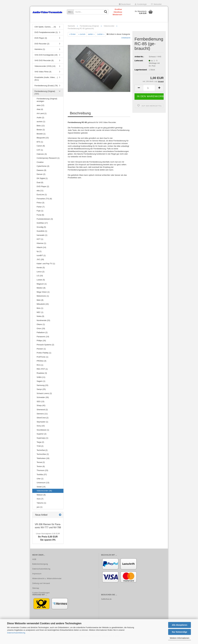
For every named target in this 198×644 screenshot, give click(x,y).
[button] (125, 4)
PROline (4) (41, 365)
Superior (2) (42, 438)
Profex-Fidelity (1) (44, 357)
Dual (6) (40, 187)
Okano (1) (41, 329)
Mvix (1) (40, 313)
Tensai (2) (41, 467)
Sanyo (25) (41, 394)
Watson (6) (41, 499)
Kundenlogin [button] (141, 4)
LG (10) (40, 280)
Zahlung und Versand (41, 588)
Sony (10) (41, 430)
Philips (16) (41, 345)
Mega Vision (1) (43, 296)
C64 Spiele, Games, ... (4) (45, 31)
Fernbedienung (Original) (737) (45, 97)
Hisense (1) (41, 248)
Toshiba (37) (42, 479)
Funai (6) (40, 219)
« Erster (72, 39)
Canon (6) (41, 150)
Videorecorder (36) (44, 495)
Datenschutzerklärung (16, 633)
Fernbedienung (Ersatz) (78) (46, 90)
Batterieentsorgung (40, 569)
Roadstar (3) (42, 377)
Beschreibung (80, 118)
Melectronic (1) (43, 300)
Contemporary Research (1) (48, 162)
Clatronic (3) (42, 158)
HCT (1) (40, 244)
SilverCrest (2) (43, 422)
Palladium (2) (42, 337)
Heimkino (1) (40, 54)
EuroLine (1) (42, 199)
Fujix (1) (40, 215)
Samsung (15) (42, 390)
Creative (40, 167)
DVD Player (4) (41, 42)
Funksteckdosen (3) (45, 223)
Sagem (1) (41, 386)
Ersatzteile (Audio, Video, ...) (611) (46, 83)
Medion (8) (41, 292)
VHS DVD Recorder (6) (44, 65)
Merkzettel (156, 4)
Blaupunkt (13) (43, 142)
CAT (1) (40, 154)
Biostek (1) (41, 138)
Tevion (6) (41, 471)
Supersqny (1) (42, 442)
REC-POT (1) (42, 373)
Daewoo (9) (41, 175)
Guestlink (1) (42, 235)
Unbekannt (126, 42)
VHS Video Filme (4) (43, 76)
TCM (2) (40, 450)
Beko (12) (41, 130)
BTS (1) (40, 146)
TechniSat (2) (42, 455)
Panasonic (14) (43, 341)
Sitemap (36, 593)
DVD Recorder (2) (42, 48)
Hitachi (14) (41, 252)
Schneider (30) (43, 402)
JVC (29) (40, 264)
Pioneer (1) (41, 353)
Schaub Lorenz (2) (44, 398)
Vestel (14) (41, 491)
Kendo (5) (41, 272)
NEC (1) (40, 317)
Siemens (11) (42, 418)
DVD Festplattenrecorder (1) (46, 37)
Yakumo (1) (41, 507)
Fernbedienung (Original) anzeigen (47, 104)
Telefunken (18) (43, 463)
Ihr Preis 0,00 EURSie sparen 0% (48, 541)
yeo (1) (39, 511)
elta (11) (40, 195)
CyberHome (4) (43, 171)
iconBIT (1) (41, 260)
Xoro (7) (40, 503)
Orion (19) (41, 333)
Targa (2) (40, 446)
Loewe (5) (41, 284)
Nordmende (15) (43, 325)
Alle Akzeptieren (180, 625)
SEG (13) (40, 406)
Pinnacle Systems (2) (45, 349)
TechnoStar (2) (43, 459)
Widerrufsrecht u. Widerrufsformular (47, 583)
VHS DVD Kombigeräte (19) (46, 59)
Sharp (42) (41, 410)
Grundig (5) (41, 231)
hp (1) (39, 256)
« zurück (82, 39)
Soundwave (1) (43, 434)
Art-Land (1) (42, 118)
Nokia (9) (40, 321)
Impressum (37, 578)
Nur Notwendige (179, 632)
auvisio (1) (41, 126)
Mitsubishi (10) (43, 309)
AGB (34, 564)
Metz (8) (40, 304)
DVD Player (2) (43, 191)
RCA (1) (40, 369)
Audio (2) (40, 122)
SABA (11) (41, 382)
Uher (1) (40, 483)
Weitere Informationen (179, 638)
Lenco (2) (41, 276)
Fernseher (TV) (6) (44, 203)
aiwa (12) (40, 110)
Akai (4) (40, 114)
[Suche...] (70, 12)
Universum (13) (43, 487)
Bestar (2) (41, 134)
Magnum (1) (42, 288)
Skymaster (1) (42, 426)
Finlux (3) (40, 207)
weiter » (91, 39)
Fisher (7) (41, 211)
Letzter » (101, 39)
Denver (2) (41, 179)
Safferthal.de (106, 603)
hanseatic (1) (42, 240)
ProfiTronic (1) (42, 361)
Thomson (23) (42, 475)
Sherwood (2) (42, 414)
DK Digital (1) (42, 183)
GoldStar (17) (42, 227)
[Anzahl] (149, 92)
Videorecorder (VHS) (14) (45, 71)
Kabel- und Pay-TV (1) (46, 268)
